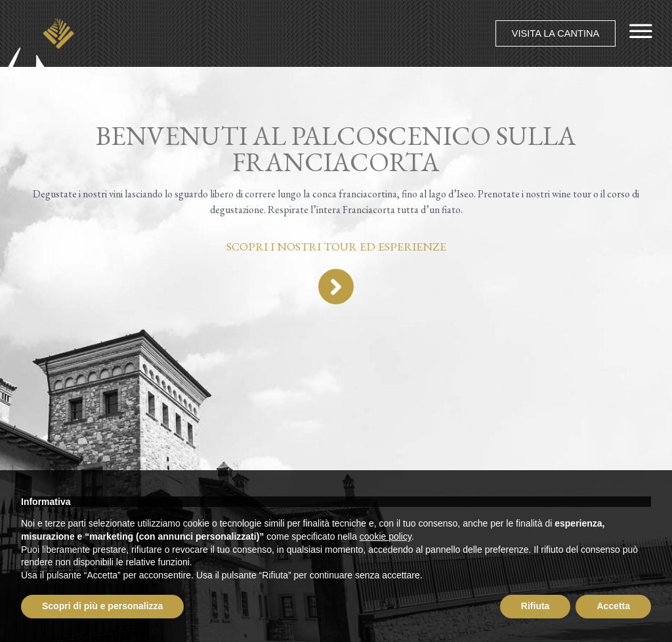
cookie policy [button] (386, 536)
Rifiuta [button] (535, 606)
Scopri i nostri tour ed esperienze (336, 246)
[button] (554, 33)
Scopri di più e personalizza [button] (102, 606)
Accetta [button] (613, 606)
